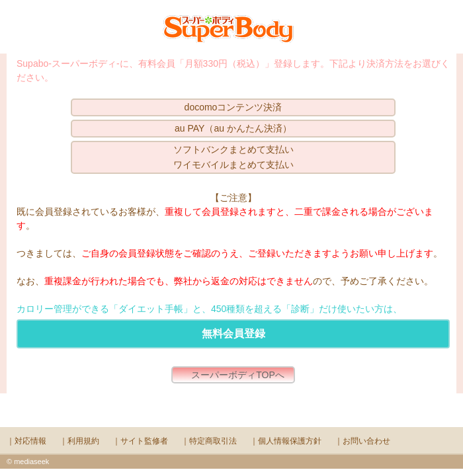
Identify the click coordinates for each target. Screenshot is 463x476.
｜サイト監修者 (140, 441)
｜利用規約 (79, 441)
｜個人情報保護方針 (286, 441)
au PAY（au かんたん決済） (233, 128)
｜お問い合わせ (362, 441)
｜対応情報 (26, 441)
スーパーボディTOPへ (238, 375)
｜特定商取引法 (209, 441)
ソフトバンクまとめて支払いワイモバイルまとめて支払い (233, 157)
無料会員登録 (233, 334)
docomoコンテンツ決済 (233, 107)
